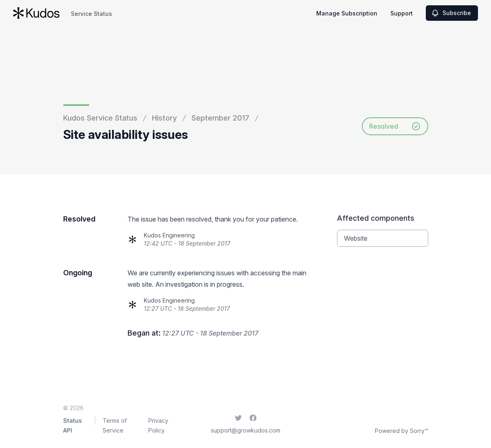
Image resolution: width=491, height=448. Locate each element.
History (164, 118)
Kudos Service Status (100, 118)
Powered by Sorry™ (402, 431)
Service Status (91, 14)
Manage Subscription (347, 13)
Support (402, 13)
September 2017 (220, 118)
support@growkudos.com (245, 430)
